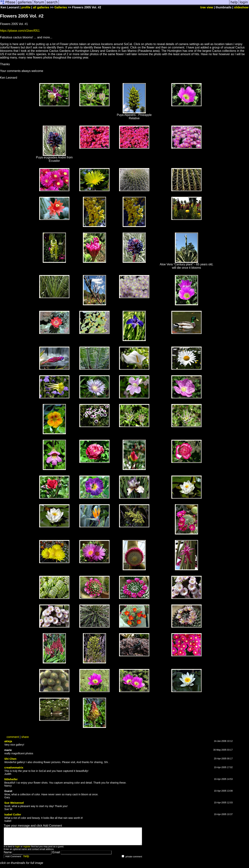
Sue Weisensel (14, 803)
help (26, 860)
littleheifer (11, 779)
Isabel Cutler (13, 814)
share (25, 737)
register (27, 850)
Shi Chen (10, 759)
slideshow (241, 7)
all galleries (41, 7)
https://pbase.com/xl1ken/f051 (20, 31)
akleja (8, 741)
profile (26, 7)
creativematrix (14, 767)
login (17, 850)
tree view (207, 7)
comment (13, 737)
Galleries (61, 7)
